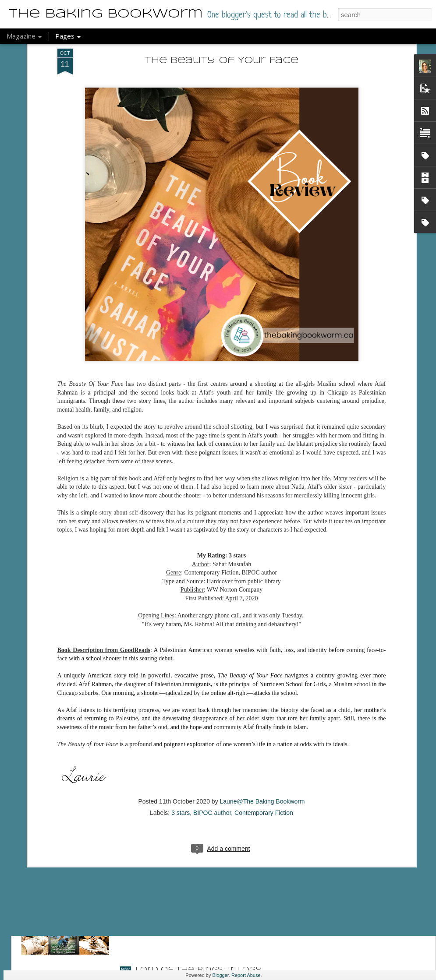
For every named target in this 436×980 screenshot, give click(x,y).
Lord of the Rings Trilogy (199, 970)
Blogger (221, 975)
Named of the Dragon (191, 771)
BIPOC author (212, 731)
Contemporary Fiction (264, 731)
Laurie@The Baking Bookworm (262, 720)
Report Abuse (246, 975)
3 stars (181, 731)
